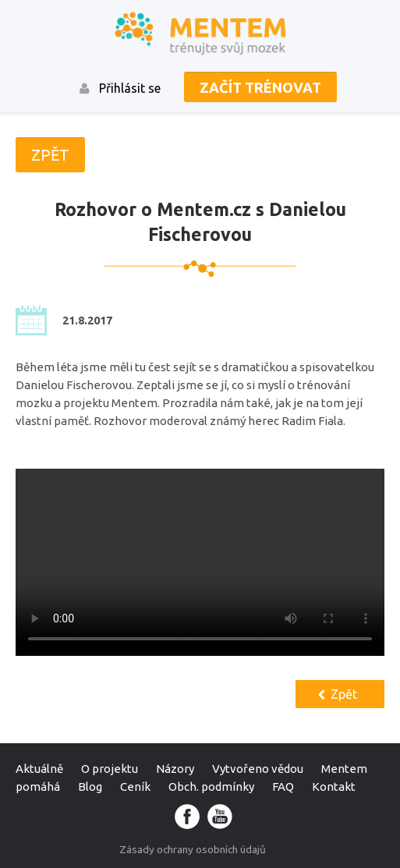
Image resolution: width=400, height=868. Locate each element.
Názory (175, 769)
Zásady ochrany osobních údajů (193, 849)
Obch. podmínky (211, 787)
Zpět (344, 694)
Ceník (135, 787)
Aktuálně (39, 769)
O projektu (110, 769)
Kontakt (334, 787)
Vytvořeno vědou (258, 769)
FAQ (283, 787)
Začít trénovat (260, 87)
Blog (90, 787)
